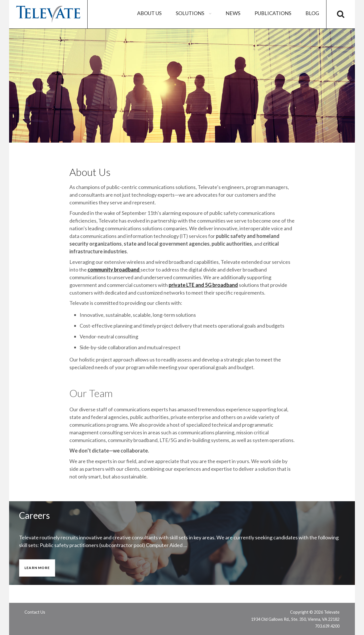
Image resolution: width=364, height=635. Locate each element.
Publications (273, 13)
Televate (48, 14)
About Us (149, 13)
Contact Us (35, 612)
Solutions (194, 13)
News (233, 13)
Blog (312, 13)
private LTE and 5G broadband (203, 285)
